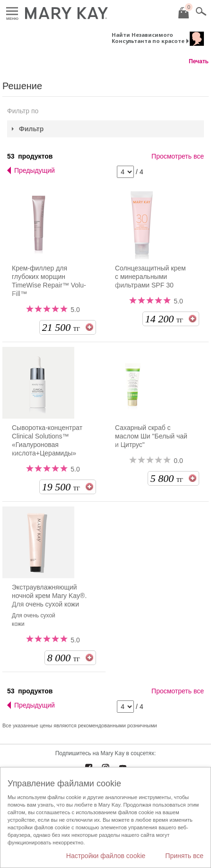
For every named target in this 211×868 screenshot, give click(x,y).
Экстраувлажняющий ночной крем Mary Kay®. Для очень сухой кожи (49, 596)
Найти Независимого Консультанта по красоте (148, 38)
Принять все (184, 856)
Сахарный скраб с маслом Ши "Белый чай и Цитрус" (151, 436)
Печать (199, 61)
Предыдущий (35, 170)
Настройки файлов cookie (106, 856)
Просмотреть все (178, 156)
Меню (12, 12)
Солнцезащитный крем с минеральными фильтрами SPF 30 (150, 277)
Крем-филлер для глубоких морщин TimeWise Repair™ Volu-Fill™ (49, 281)
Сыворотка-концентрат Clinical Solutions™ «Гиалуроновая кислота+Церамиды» (47, 440)
